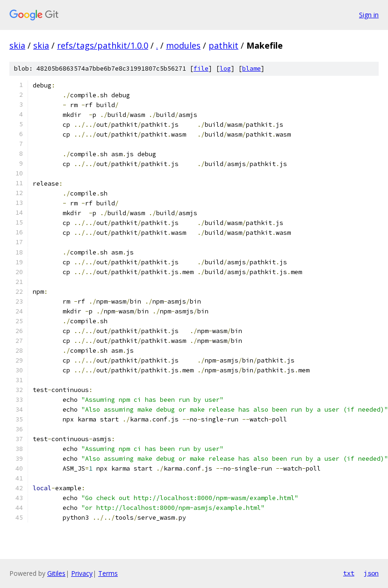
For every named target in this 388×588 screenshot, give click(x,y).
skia (17, 45)
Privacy (82, 573)
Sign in (369, 15)
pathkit (223, 45)
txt (349, 573)
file (201, 69)
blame (251, 69)
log (225, 69)
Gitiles (56, 573)
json (371, 573)
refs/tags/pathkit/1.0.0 (103, 45)
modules (183, 45)
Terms (108, 573)
